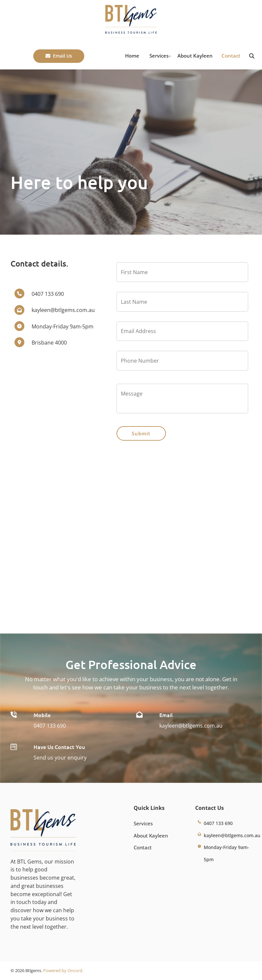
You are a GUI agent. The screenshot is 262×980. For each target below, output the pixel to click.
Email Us (44, 53)
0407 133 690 (50, 726)
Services (159, 56)
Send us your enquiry (60, 758)
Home (132, 56)
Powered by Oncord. (63, 970)
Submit (141, 433)
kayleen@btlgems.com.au (191, 726)
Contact (231, 56)
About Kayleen (195, 56)
